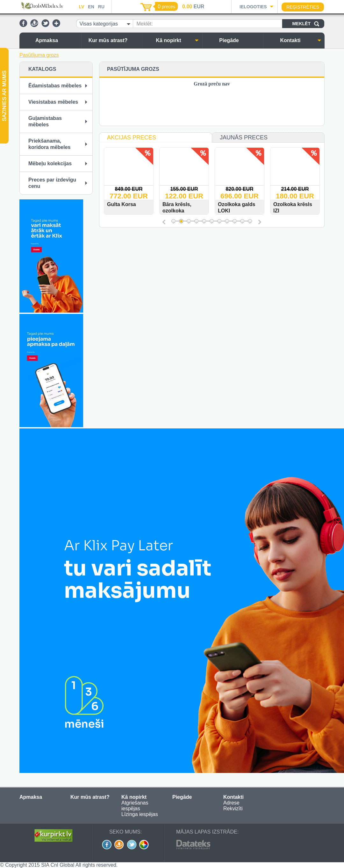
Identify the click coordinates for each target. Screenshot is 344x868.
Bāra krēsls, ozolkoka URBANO (189, 211)
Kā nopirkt (177, 40)
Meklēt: (145, 24)
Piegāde (239, 40)
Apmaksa (57, 40)
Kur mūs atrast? (113, 40)
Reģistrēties (303, 7)
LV (81, 7)
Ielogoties (253, 7)
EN (91, 7)
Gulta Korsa (134, 204)
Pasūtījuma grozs (39, 55)
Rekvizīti (233, 809)
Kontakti (301, 40)
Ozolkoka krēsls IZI (305, 208)
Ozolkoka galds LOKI (249, 208)
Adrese (231, 803)
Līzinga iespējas (140, 814)
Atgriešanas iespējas (135, 806)
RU (101, 7)
